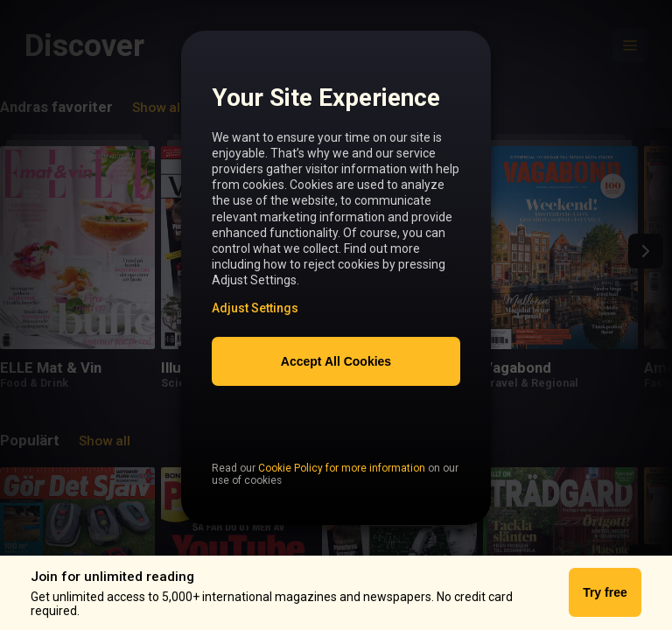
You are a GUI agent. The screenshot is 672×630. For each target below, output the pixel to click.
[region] (336, 288)
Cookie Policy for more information (342, 505)
